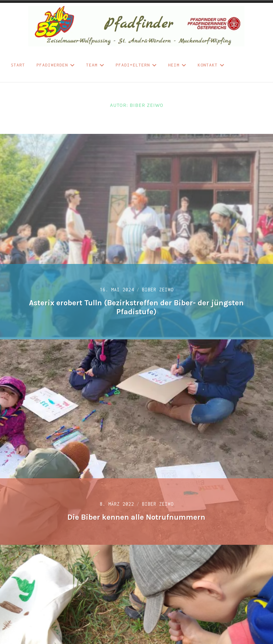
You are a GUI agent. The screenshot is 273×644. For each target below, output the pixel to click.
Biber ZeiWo (158, 290)
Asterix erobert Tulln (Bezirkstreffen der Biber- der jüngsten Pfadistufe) (136, 307)
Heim (177, 65)
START (18, 65)
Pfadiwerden (56, 65)
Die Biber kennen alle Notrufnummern (136, 517)
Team (95, 65)
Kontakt (211, 65)
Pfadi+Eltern (136, 65)
